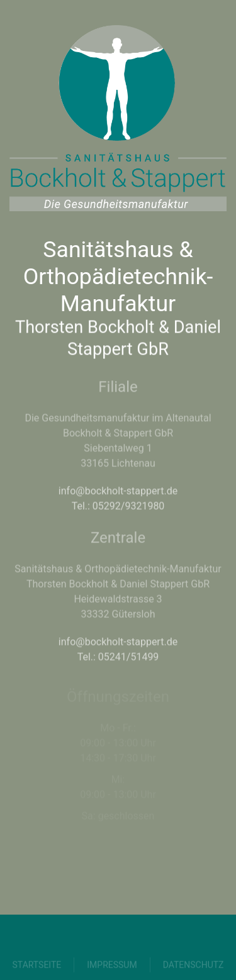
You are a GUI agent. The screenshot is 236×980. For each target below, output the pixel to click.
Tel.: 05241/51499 (118, 653)
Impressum (112, 969)
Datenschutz (194, 969)
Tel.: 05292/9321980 (118, 503)
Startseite (37, 969)
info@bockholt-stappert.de (118, 487)
